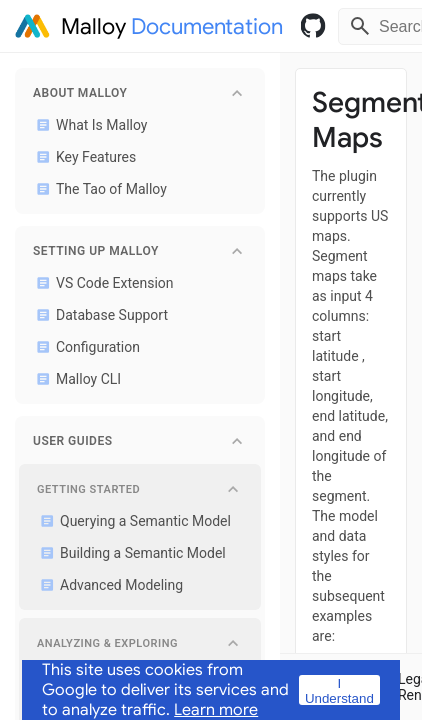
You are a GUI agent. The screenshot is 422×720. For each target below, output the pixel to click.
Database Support (98, 315)
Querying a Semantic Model (132, 521)
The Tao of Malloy (98, 189)
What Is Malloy (88, 125)
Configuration (84, 347)
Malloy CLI (75, 379)
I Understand (339, 690)
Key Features (82, 157)
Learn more (216, 710)
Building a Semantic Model (129, 553)
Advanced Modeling (108, 585)
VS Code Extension (101, 283)
